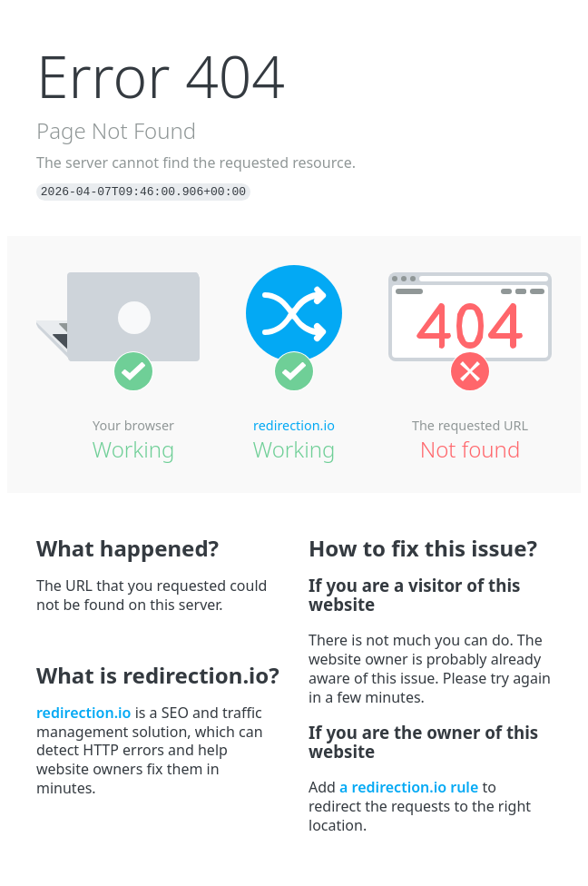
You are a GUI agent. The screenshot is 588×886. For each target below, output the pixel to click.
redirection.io (294, 425)
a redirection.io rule (409, 787)
